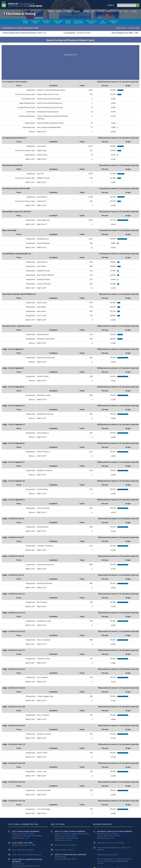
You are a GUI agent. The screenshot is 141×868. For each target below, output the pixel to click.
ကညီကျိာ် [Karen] (134, 11)
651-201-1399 (70, 836)
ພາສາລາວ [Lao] (101, 11)
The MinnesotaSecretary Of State (25, 5)
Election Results (68, 22)
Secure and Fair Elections (92, 22)
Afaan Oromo (112, 11)
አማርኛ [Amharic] (126, 11)
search (111, 5)
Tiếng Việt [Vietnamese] (77, 11)
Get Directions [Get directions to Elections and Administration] (18, 864)
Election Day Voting (35, 22)
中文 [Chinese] (93, 11)
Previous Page (134, 28)
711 (28, 838)
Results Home (121, 28)
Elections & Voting (19, 14)
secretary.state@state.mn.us (29, 855)
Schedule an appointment (108, 855)
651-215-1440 (27, 834)
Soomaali (67, 11)
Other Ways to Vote (47, 22)
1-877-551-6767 (114, 836)
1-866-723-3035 (71, 838)
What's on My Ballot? (58, 22)
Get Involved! (103, 22)
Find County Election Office (79, 22)
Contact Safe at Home (64, 850)
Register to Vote (25, 22)
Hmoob (59, 11)
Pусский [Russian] (86, 11)
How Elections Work (114, 22)
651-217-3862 (30, 845)
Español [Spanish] (51, 11)
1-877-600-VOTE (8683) (32, 836)
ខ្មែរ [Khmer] (120, 11)
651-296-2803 (113, 834)
